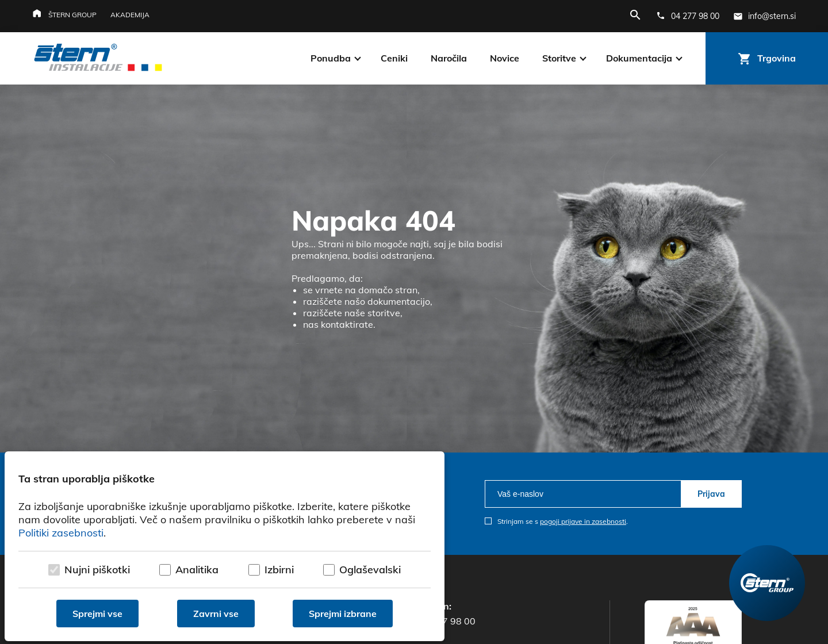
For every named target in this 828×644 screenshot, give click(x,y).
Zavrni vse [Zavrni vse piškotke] (216, 614)
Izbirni (279, 570)
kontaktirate (347, 324)
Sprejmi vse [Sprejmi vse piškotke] (97, 614)
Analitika (197, 570)
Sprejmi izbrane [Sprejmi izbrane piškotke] (343, 614)
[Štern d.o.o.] (98, 59)
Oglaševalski (370, 570)
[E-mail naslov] (764, 16)
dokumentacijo (399, 301)
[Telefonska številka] (688, 16)
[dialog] (225, 546)
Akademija (130, 15)
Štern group (72, 15)
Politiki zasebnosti (61, 533)
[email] (583, 494)
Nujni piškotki (97, 570)
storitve (384, 313)
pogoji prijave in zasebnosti (583, 521)
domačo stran (388, 290)
